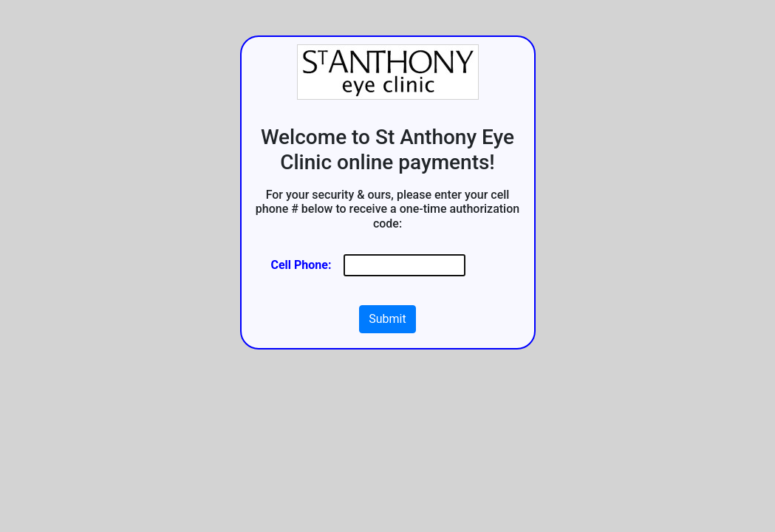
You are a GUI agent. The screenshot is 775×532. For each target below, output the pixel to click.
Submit (387, 319)
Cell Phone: (301, 265)
